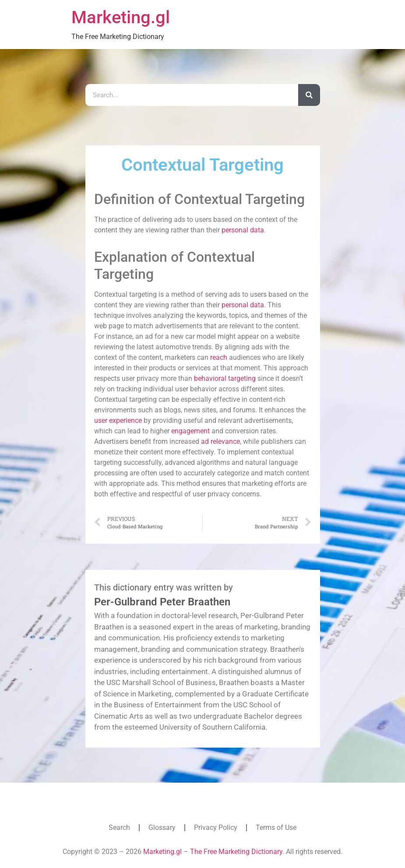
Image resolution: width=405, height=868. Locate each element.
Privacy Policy (216, 828)
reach (219, 357)
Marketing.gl (121, 17)
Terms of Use (276, 828)
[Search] (309, 95)
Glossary (162, 828)
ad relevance (220, 441)
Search (119, 828)
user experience (118, 420)
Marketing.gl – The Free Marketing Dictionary (213, 852)
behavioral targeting (225, 378)
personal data (243, 230)
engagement (190, 431)
